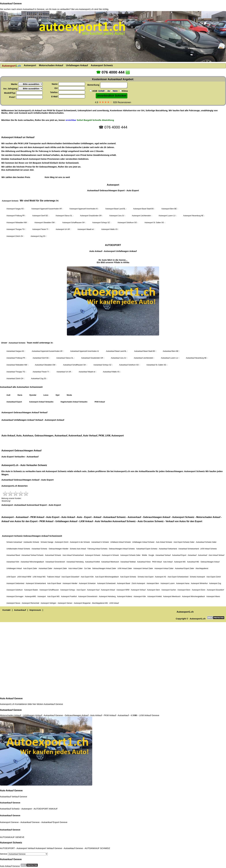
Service (24, 854)
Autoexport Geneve (9, 822)
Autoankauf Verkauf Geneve (14, 797)
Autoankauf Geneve (11, 4)
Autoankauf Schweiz (10, 809)
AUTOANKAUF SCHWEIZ (97, 848)
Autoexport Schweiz (11, 843)
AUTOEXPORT (41, 809)
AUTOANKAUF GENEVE (12, 837)
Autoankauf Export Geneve (54, 822)
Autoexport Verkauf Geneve (49, 848)
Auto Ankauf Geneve (11, 698)
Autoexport (27, 809)
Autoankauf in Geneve (34, 9)
